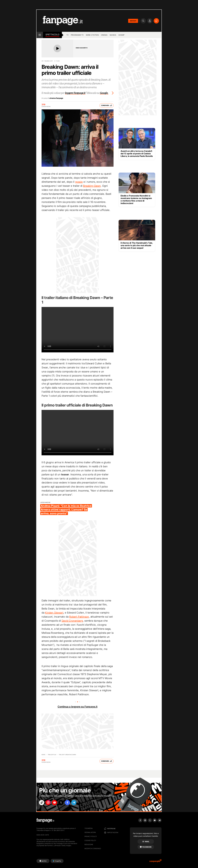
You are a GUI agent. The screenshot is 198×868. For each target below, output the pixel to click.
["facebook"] (70, 803)
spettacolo (52, 35)
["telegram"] (77, 803)
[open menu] (40, 35)
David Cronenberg (72, 621)
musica (113, 35)
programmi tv (77, 35)
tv (67, 35)
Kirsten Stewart (54, 613)
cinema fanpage (56, 98)
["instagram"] (49, 803)
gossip (121, 35)
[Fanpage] (45, 820)
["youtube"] (56, 803)
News (43, 755)
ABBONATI (133, 21)
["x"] (63, 803)
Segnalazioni (90, 832)
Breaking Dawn (92, 186)
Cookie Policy (90, 840)
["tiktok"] (42, 803)
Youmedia (89, 828)
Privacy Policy (91, 836)
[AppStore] (43, 861)
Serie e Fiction (92, 35)
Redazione (89, 844)
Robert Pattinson (79, 617)
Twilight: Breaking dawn (67, 755)
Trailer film (52, 755)
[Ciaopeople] (155, 862)
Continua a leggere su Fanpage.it (78, 707)
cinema (104, 35)
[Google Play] (57, 861)
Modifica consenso (93, 849)
